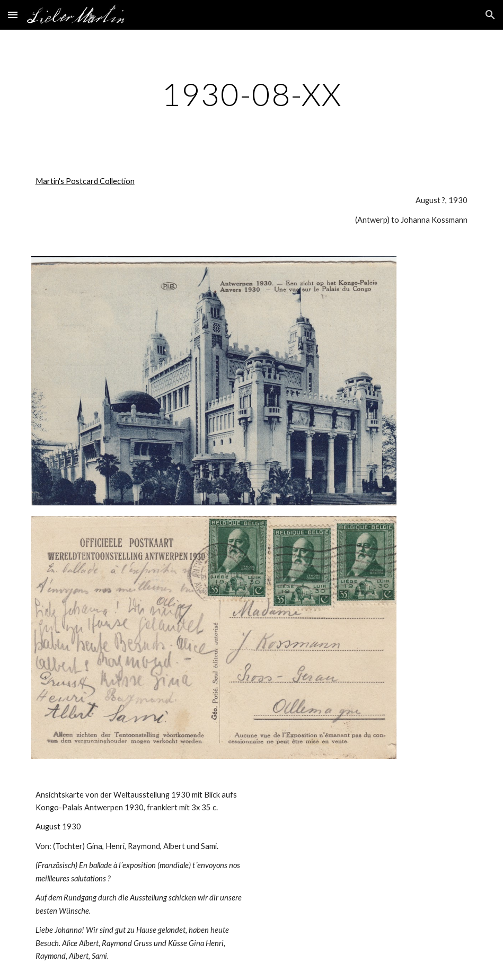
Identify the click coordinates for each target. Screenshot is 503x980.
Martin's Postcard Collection (85, 181)
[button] (13, 15)
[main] (252, 94)
